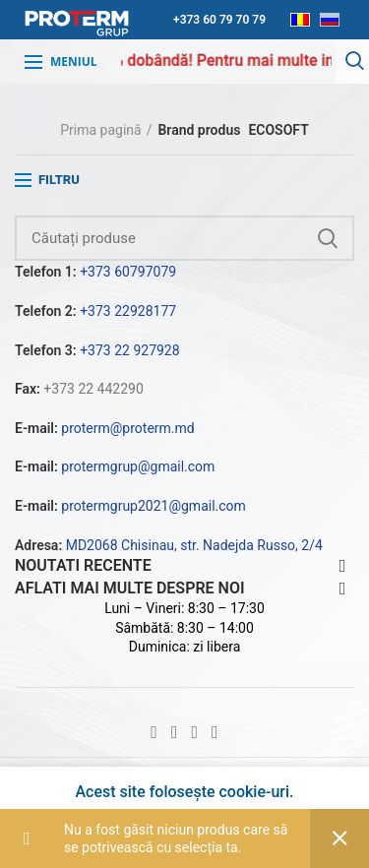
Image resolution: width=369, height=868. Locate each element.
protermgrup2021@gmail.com (154, 506)
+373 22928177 (128, 311)
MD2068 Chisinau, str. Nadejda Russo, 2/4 (194, 545)
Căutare (328, 238)
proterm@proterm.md (127, 428)
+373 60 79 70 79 (219, 20)
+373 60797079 (128, 272)
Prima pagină (100, 130)
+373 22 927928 (129, 350)
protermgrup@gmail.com (138, 466)
